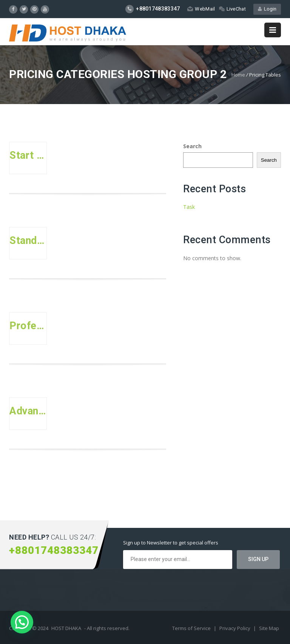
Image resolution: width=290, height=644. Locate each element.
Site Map (269, 628)
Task (189, 207)
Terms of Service (192, 628)
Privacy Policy (235, 628)
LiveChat (232, 9)
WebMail (201, 9)
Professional (28, 326)
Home (238, 75)
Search (192, 146)
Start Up (28, 155)
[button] (22, 622)
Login (267, 9)
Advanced (28, 411)
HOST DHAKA (66, 628)
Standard (28, 241)
